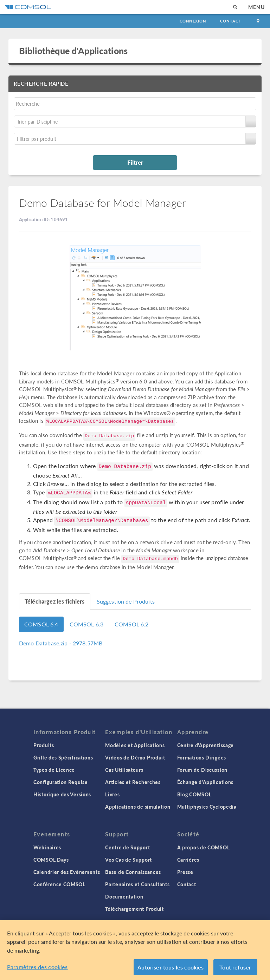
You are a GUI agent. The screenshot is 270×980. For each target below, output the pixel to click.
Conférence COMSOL (59, 884)
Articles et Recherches (133, 782)
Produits (44, 745)
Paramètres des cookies (37, 969)
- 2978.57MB (61, 643)
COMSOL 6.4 (41, 624)
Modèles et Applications (135, 745)
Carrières (188, 860)
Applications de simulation (138, 807)
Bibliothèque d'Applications (73, 51)
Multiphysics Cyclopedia (207, 807)
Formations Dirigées (202, 757)
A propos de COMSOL (204, 847)
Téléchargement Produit (134, 909)
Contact (230, 21)
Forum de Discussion (202, 770)
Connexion (193, 21)
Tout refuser (235, 970)
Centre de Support (127, 847)
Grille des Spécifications (63, 757)
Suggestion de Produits (126, 601)
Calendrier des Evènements (67, 872)
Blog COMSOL (194, 794)
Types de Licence (54, 770)
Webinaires (47, 847)
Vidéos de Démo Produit (135, 757)
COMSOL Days (51, 860)
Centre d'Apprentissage (205, 745)
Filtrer (135, 162)
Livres (112, 794)
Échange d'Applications (205, 782)
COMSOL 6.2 (132, 624)
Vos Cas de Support (128, 860)
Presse (185, 872)
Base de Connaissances (133, 872)
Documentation (124, 896)
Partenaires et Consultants (137, 884)
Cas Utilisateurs (124, 770)
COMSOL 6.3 (87, 624)
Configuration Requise (61, 782)
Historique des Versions (62, 794)
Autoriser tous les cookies (171, 970)
